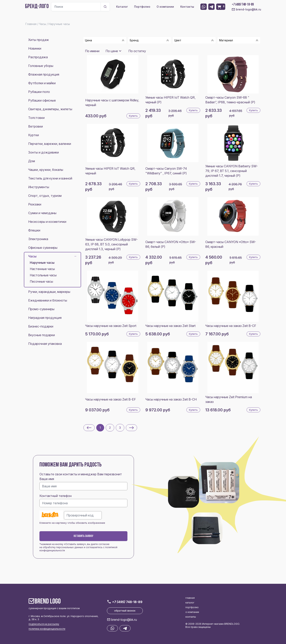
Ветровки (36, 126)
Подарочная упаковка (45, 344)
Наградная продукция (45, 318)
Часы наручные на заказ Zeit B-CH (171, 399)
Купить (133, 116)
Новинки (35, 48)
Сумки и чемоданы (42, 213)
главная (190, 598)
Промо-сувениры (41, 309)
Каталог (122, 7)
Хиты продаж (39, 40)
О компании (165, 7)
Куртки (34, 135)
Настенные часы (42, 269)
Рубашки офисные (42, 100)
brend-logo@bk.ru (246, 9)
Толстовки (36, 118)
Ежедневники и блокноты (48, 300)
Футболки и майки (42, 83)
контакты (191, 617)
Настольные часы (43, 275)
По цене (112, 51)
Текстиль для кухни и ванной (50, 178)
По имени (92, 51)
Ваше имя (47, 479)
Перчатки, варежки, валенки (50, 144)
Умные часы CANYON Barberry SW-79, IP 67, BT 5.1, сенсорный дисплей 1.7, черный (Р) (232, 171)
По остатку (137, 51)
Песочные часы (41, 281)
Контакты (187, 7)
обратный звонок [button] (125, 611)
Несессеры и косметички (47, 222)
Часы (52, 256)
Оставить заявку (83, 536)
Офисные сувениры (43, 248)
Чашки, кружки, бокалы (46, 170)
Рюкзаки (35, 204)
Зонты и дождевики (43, 152)
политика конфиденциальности (47, 629)
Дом (32, 161)
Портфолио (142, 7)
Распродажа (38, 57)
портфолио (192, 607)
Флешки (34, 230)
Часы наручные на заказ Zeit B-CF (231, 326)
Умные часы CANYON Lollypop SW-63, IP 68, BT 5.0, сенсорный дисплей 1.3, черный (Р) (111, 244)
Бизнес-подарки (41, 326)
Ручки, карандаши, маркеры (49, 292)
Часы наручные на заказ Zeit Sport (111, 326)
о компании (192, 612)
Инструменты (39, 187)
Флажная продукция (44, 74)
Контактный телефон (56, 496)
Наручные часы (42, 263)
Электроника (38, 239)
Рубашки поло (39, 92)
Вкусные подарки (42, 335)
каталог (190, 603)
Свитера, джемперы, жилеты (50, 109)
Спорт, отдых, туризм (45, 196)
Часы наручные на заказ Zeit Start (170, 326)
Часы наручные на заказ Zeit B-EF (111, 399)
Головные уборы (41, 66)
